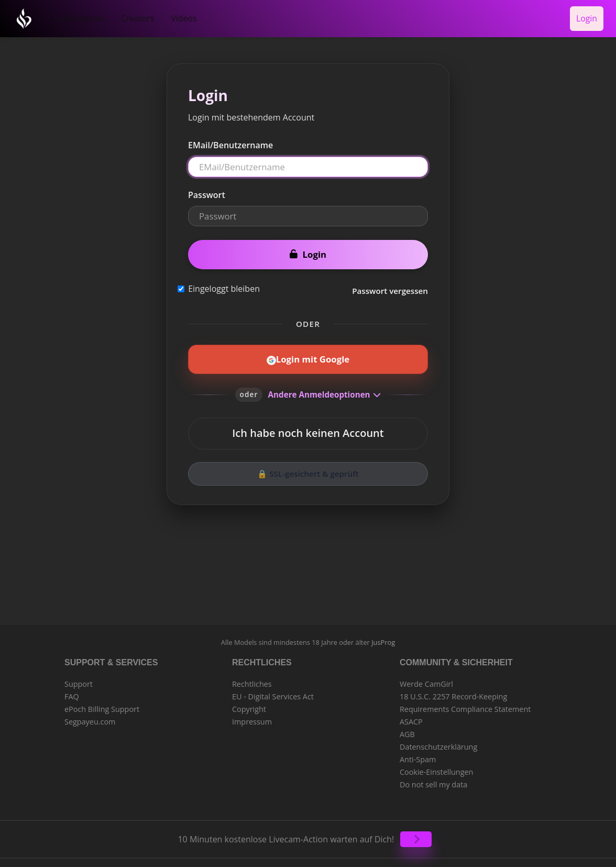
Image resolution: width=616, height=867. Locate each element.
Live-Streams (76, 17)
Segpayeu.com (90, 717)
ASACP (411, 717)
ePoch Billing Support (102, 705)
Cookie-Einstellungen (436, 768)
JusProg (383, 639)
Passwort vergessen (390, 287)
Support (79, 680)
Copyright (249, 705)
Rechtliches (252, 680)
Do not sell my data (433, 780)
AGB (407, 730)
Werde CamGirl (426, 680)
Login (588, 17)
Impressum (252, 717)
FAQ (72, 692)
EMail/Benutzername (230, 141)
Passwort (207, 191)
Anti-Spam (418, 755)
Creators (128, 17)
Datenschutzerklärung (438, 743)
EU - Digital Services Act (273, 692)
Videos (170, 17)
